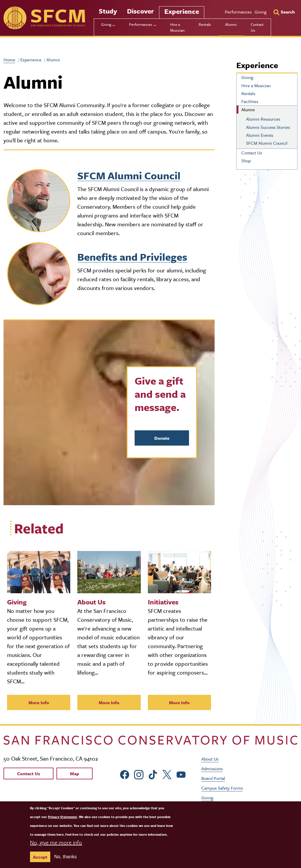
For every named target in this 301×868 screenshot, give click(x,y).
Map (75, 773)
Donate (162, 438)
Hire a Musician (177, 27)
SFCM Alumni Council (129, 176)
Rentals (205, 24)
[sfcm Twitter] (167, 774)
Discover (141, 11)
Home (9, 60)
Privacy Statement (62, 817)
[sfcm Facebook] (125, 774)
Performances (238, 12)
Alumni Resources (263, 119)
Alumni (231, 24)
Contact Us (257, 27)
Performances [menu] (141, 24)
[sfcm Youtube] (181, 774)
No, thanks (65, 857)
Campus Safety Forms (222, 788)
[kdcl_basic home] (150, 740)
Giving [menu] (106, 24)
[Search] (284, 12)
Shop (246, 161)
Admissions (212, 768)
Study (108, 11)
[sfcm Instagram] (139, 774)
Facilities (250, 101)
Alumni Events (260, 135)
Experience (182, 11)
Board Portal (213, 778)
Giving (261, 12)
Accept (40, 857)
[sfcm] (44, 18)
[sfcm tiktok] (153, 774)
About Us (210, 759)
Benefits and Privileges (132, 257)
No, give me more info (56, 842)
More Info (39, 702)
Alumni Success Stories (268, 127)
